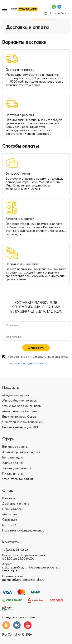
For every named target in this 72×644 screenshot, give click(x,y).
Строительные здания (18, 479)
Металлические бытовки (20, 411)
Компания (9, 498)
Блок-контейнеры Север (19, 417)
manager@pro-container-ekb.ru (23, 580)
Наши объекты (13, 509)
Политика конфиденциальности (25, 531)
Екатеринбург (58, 13)
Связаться (10, 520)
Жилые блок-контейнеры (20, 401)
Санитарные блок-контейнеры (23, 422)
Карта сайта (11, 525)
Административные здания (21, 452)
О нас (8, 491)
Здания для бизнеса (17, 468)
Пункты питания (13, 474)
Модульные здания (16, 395)
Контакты (11, 542)
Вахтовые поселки (15, 447)
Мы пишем (10, 514)
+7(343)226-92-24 (15, 550)
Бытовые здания (14, 458)
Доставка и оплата (16, 504)
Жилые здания (12, 463)
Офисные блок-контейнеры (22, 406)
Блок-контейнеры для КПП (21, 427)
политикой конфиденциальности (27, 363)
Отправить (36, 348)
